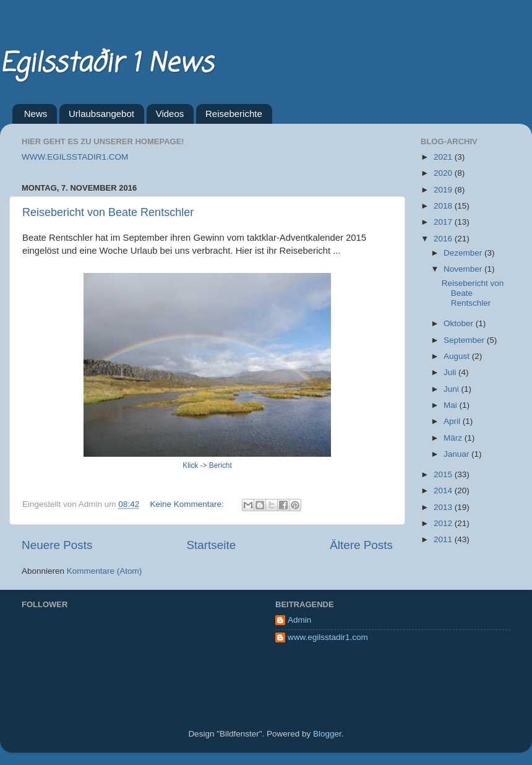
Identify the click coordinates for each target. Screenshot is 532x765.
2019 (444, 190)
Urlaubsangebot (101, 114)
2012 (444, 523)
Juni (453, 389)
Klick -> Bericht (207, 465)
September (465, 340)
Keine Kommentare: (188, 504)
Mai (452, 405)
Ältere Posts (361, 545)
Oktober (460, 323)
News (36, 114)
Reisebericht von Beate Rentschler (108, 212)
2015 (444, 474)
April (453, 421)
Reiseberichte (234, 114)
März (454, 438)
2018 (444, 206)
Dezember (464, 253)
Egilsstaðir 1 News (106, 64)
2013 (444, 507)
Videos (170, 114)
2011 (444, 539)
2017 (444, 222)
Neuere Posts (57, 545)
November (464, 269)
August (458, 356)
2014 (444, 491)
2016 (444, 239)
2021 (444, 157)
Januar (457, 454)
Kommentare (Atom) (105, 571)
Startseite (211, 545)
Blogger (327, 734)
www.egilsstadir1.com (328, 637)
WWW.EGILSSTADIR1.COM (75, 157)
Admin (299, 620)
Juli (451, 372)
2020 (444, 173)
